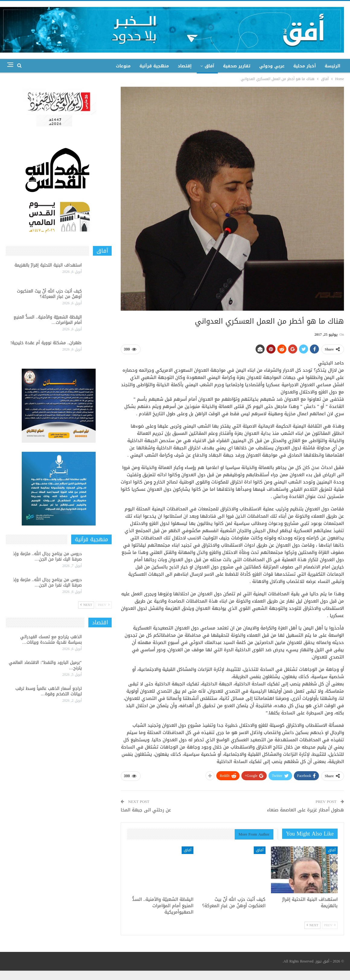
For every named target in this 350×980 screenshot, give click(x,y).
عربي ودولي (272, 66)
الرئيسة (332, 66)
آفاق (209, 66)
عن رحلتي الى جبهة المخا (146, 810)
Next (312, 925)
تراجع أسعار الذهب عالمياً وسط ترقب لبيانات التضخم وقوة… (49, 691)
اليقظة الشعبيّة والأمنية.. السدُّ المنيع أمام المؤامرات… (48, 320)
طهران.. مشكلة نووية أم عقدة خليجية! (46, 343)
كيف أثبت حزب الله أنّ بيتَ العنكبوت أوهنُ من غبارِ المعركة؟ (49, 294)
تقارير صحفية (237, 66)
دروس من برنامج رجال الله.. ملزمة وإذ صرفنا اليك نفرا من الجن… (47, 556)
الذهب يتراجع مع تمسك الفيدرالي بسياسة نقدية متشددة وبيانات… (51, 640)
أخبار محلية (305, 66)
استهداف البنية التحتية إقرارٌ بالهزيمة (48, 265)
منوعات (123, 66)
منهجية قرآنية (154, 66)
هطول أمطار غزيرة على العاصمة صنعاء (305, 810)
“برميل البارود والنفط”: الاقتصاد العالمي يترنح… (45, 665)
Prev (330, 925)
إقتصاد (185, 66)
